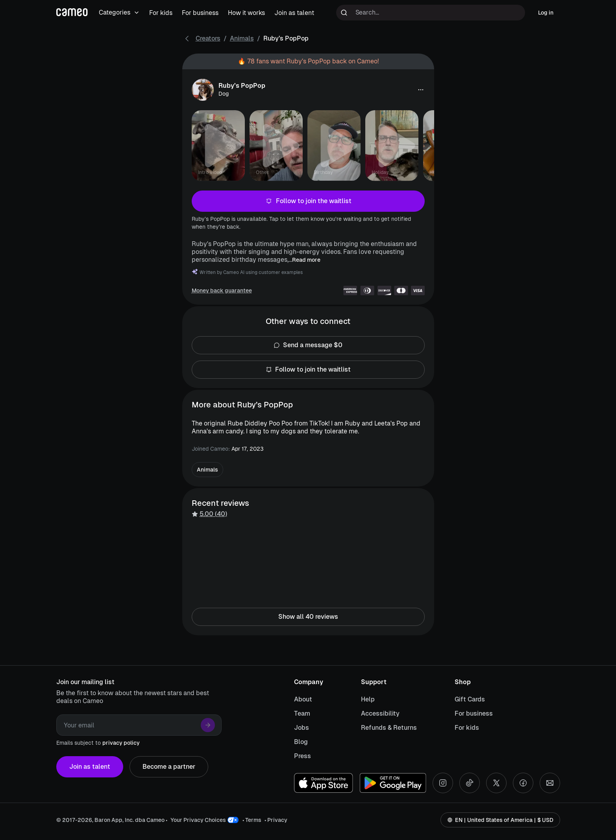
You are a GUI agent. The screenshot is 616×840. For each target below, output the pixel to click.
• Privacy (276, 820)
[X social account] (496, 783)
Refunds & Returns (389, 728)
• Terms (252, 820)
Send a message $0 (308, 345)
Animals (242, 38)
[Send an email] (550, 783)
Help (368, 699)
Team (302, 713)
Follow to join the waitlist (308, 201)
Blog (301, 742)
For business (474, 713)
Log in (546, 13)
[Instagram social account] (443, 783)
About (303, 699)
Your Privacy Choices (198, 820)
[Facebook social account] (523, 783)
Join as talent (90, 767)
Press (302, 756)
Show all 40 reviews (308, 617)
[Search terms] (431, 13)
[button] (421, 90)
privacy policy (121, 743)
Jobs (302, 728)
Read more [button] (306, 260)
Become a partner (169, 767)
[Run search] (344, 13)
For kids (467, 728)
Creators (208, 38)
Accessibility (380, 713)
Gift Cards (470, 699)
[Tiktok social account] (470, 783)
